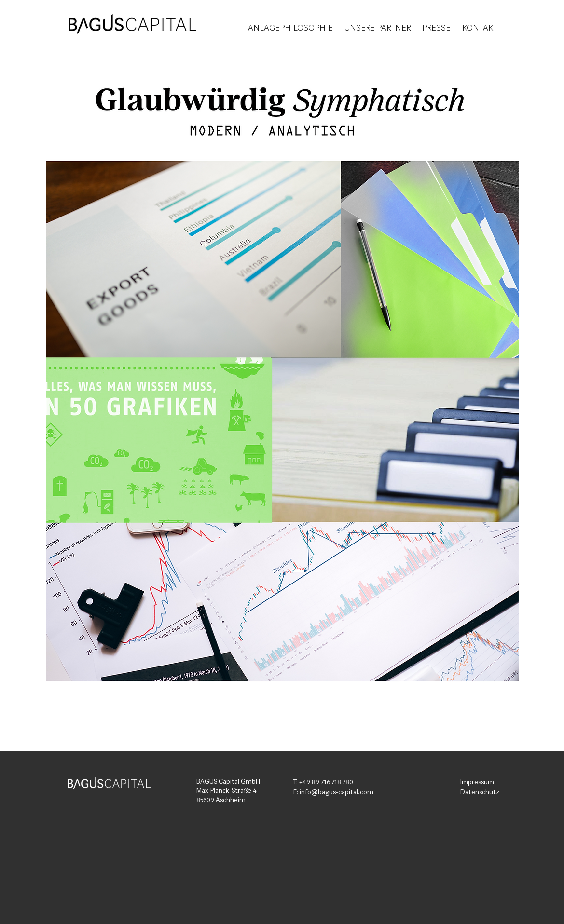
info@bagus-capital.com (337, 792)
